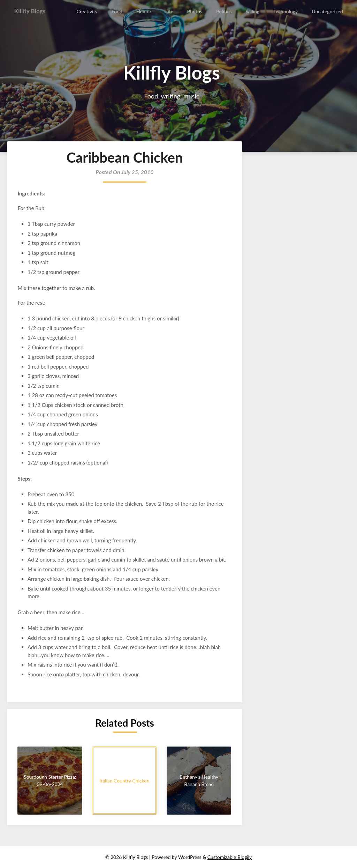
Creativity (88, 11)
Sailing (253, 11)
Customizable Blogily (230, 857)
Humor (145, 11)
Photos (195, 11)
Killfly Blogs (32, 11)
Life (170, 11)
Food (118, 11)
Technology (286, 11)
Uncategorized (328, 11)
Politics (224, 11)
